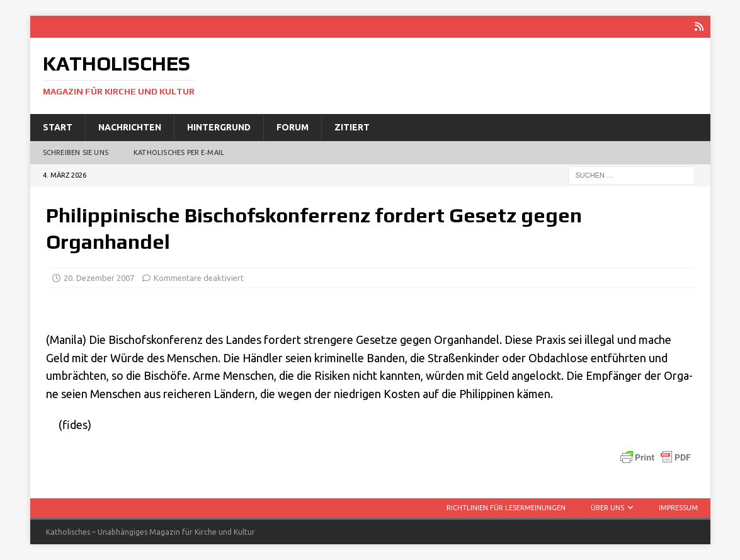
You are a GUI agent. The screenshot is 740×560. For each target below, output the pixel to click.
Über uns (607, 508)
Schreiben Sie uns (76, 152)
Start (58, 127)
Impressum (678, 508)
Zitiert (352, 127)
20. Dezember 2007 (99, 278)
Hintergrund (219, 127)
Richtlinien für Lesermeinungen (506, 508)
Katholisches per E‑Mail (179, 152)
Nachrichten (130, 127)
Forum (293, 127)
